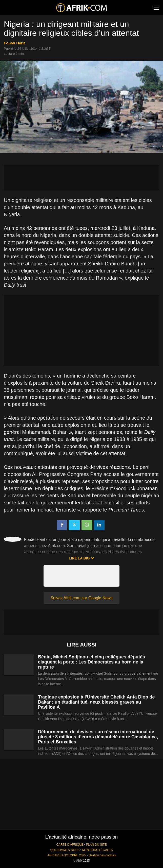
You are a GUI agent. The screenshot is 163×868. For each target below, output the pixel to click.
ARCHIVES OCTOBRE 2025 (67, 855)
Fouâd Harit (14, 43)
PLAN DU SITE (96, 845)
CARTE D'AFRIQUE (70, 845)
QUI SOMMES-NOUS (65, 850)
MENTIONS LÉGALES (97, 850)
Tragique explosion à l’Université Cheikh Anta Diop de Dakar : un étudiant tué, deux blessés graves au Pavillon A (96, 702)
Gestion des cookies (102, 855)
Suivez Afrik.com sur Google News (81, 598)
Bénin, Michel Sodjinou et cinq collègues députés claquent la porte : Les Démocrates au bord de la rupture (91, 662)
